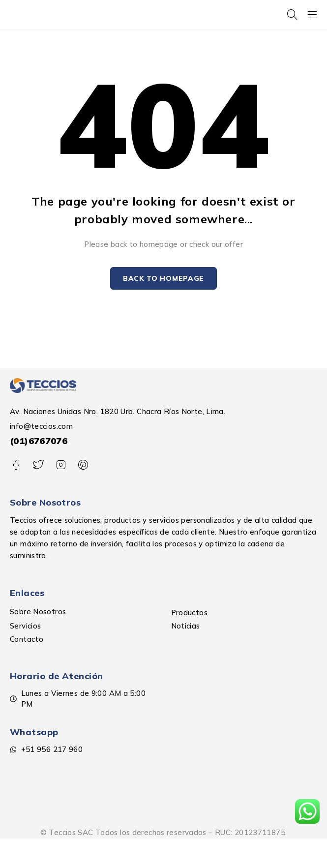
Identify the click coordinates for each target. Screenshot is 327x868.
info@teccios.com (41, 426)
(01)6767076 (39, 441)
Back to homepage (163, 278)
